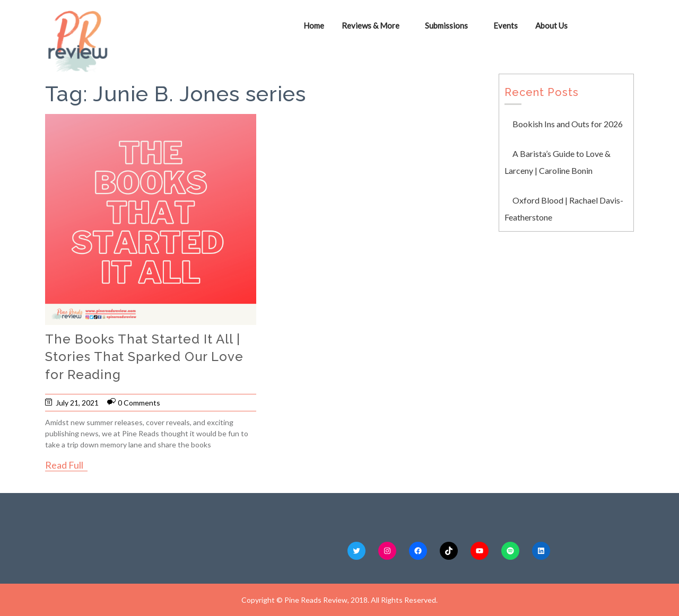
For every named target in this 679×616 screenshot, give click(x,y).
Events (506, 25)
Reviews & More (371, 25)
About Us (551, 25)
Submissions (446, 25)
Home (314, 25)
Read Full (64, 465)
